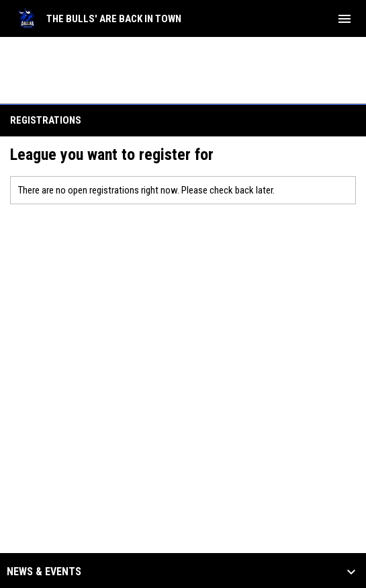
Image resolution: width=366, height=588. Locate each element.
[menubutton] (345, 19)
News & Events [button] (44, 572)
